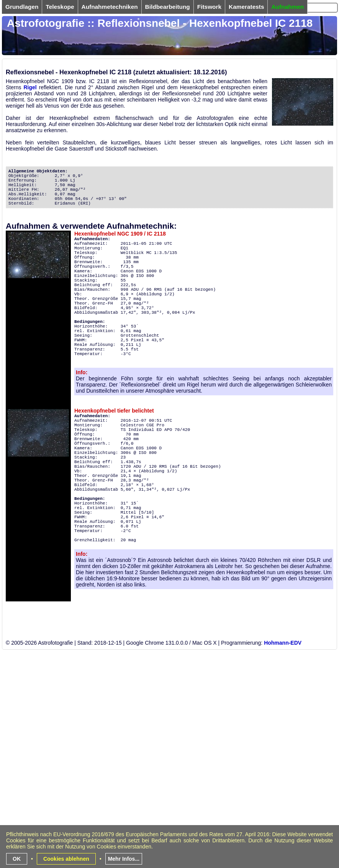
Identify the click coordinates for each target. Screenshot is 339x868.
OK (17, 859)
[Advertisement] (148, 813)
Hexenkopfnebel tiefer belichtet (114, 411)
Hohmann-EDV (283, 643)
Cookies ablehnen (66, 859)
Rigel (30, 87)
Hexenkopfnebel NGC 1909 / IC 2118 (120, 234)
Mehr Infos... (124, 859)
